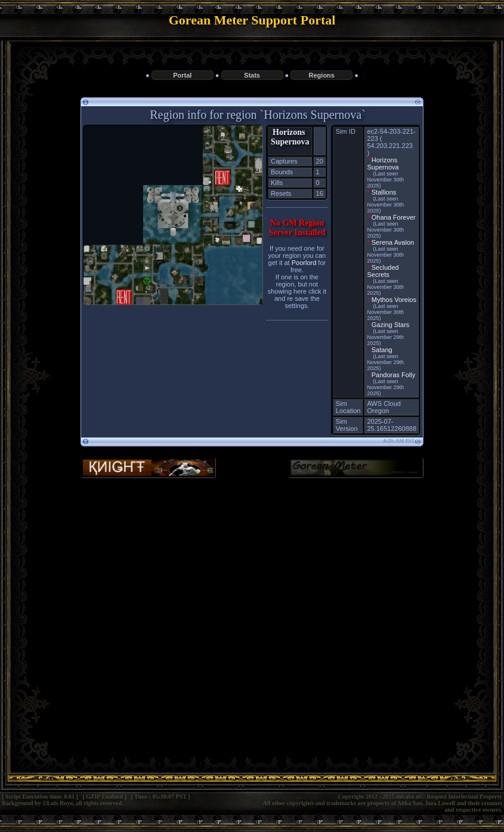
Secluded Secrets (383, 271)
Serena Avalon (393, 242)
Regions (322, 75)
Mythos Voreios (394, 300)
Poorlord (304, 263)
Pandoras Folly (393, 375)
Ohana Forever (394, 217)
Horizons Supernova (290, 137)
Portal (182, 75)
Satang (382, 350)
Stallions (384, 192)
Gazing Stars (391, 325)
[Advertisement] (252, 585)
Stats (252, 75)
